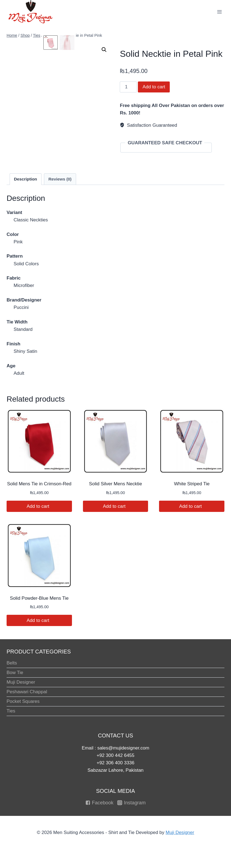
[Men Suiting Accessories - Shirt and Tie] (31, 12)
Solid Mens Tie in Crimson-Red (39, 484)
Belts (12, 663)
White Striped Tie (192, 484)
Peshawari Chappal (27, 692)
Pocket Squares (23, 701)
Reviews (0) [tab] (60, 179)
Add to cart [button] (39, 506)
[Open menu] (219, 12)
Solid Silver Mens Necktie (115, 484)
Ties (11, 711)
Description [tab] (26, 179)
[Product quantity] (128, 87)
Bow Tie (15, 673)
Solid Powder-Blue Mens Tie (39, 598)
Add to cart (154, 87)
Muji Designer (21, 682)
